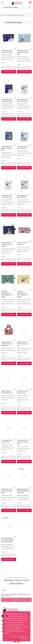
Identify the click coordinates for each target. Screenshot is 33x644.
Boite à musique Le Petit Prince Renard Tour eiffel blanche (7, 540)
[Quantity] (9, 67)
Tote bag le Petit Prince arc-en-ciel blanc (7, 491)
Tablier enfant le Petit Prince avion (7, 392)
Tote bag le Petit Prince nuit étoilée (7, 100)
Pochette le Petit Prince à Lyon (23, 392)
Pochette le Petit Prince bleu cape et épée (23, 52)
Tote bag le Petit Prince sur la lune (22, 100)
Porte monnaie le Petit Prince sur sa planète (7, 244)
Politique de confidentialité (20, 637)
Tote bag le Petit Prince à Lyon (7, 441)
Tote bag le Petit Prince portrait (22, 196)
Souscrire (16, 600)
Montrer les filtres (13, 23)
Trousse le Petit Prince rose (22, 243)
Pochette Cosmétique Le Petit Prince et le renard (7, 294)
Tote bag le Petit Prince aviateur (22, 147)
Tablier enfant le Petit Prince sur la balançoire (7, 344)
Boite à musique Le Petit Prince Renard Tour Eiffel (23, 491)
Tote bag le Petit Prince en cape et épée (7, 148)
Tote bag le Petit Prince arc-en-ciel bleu (22, 442)
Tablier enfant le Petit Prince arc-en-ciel (23, 344)
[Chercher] (16, 7)
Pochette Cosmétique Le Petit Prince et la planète (22, 294)
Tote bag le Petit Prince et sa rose (7, 196)
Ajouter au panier (9, 72)
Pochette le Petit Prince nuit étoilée (7, 51)
